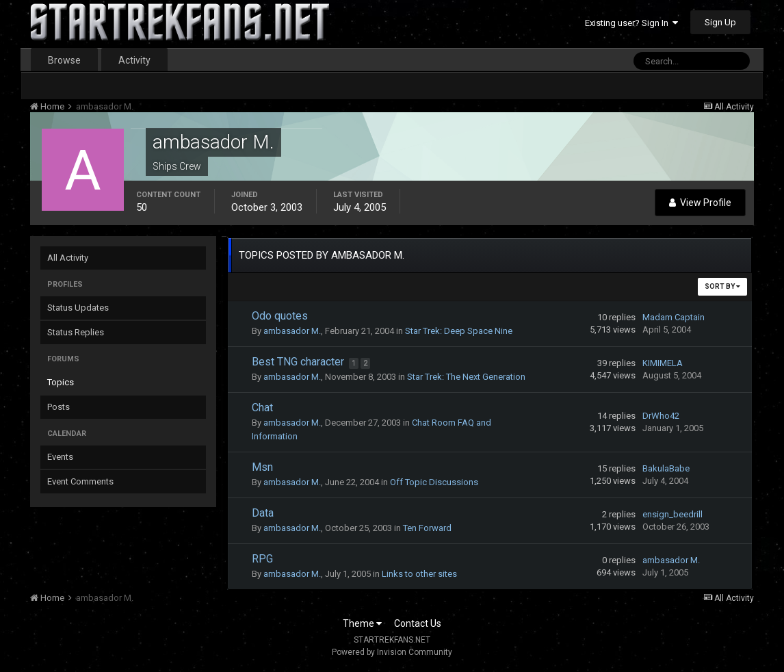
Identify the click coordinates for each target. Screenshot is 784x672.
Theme (362, 623)
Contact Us (418, 623)
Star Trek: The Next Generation (466, 377)
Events (60, 457)
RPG (262, 559)
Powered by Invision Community (392, 652)
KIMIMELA (663, 363)
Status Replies (76, 332)
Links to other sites (419, 574)
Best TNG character (299, 362)
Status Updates (78, 308)
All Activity (68, 258)
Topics (61, 382)
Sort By (722, 286)
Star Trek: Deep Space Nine (459, 331)
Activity (134, 60)
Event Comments (80, 481)
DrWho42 (661, 416)
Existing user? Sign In (631, 23)
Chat (262, 408)
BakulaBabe (666, 468)
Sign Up (720, 22)
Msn (262, 467)
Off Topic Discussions (434, 482)
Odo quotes (280, 316)
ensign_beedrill (672, 514)
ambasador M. (292, 331)
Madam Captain (674, 317)
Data (263, 513)
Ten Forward (427, 528)
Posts (58, 407)
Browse (64, 60)
